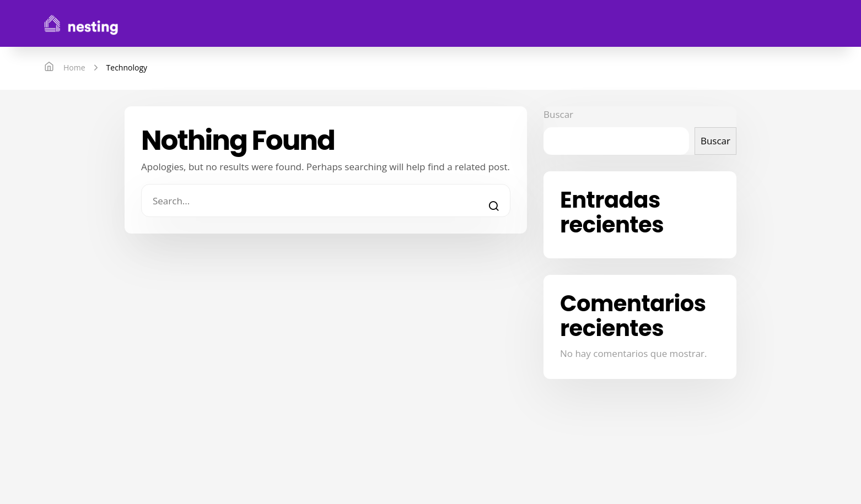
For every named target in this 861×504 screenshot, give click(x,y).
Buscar (558, 114)
